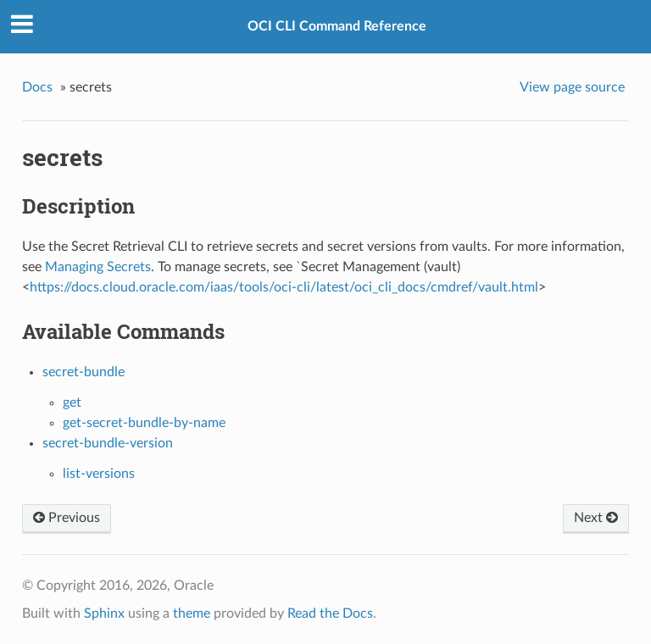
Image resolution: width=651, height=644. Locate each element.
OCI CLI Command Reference (337, 26)
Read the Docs (330, 613)
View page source (572, 87)
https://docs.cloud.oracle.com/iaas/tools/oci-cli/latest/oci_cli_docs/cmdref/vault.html (284, 287)
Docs (37, 87)
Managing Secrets (98, 267)
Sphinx (104, 613)
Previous (67, 518)
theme (192, 613)
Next (596, 518)
